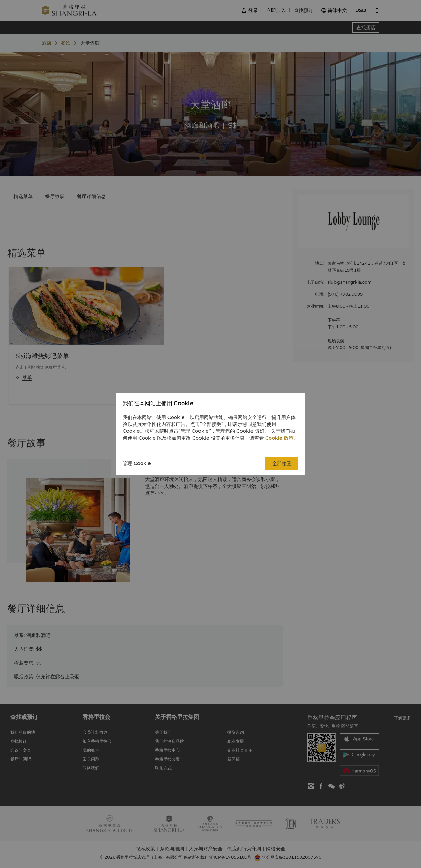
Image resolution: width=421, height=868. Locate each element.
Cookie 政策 (279, 438)
